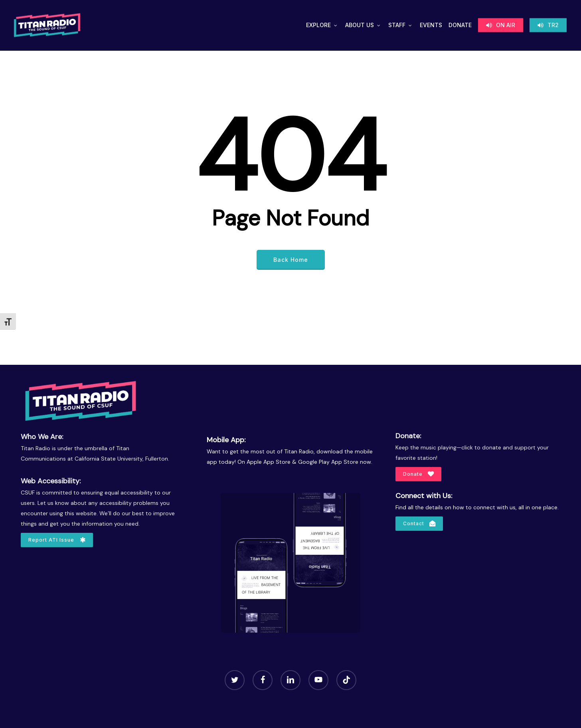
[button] (57, 540)
